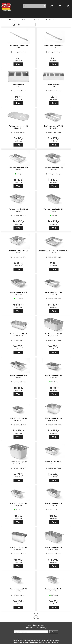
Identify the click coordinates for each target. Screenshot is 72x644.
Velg (18, 145)
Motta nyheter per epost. (36, 625)
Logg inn (60, 7)
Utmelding (43, 628)
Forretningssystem (20, 642)
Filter (18, 25)
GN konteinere (38, 20)
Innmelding (31, 628)
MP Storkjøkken (14, 20)
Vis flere (36, 618)
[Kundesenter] (52, 7)
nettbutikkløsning (33, 642)
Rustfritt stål (50, 20)
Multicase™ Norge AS (51, 642)
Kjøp (18, 64)
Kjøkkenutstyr (27, 20)
